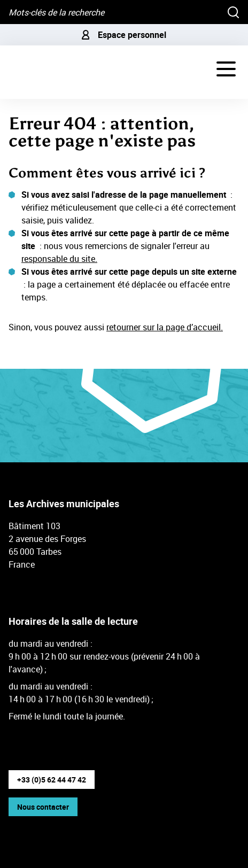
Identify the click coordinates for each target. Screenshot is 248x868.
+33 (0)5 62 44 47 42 (52, 780)
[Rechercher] (233, 12)
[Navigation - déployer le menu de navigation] (226, 69)
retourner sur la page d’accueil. (165, 327)
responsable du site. (59, 259)
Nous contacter (43, 807)
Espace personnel (124, 35)
